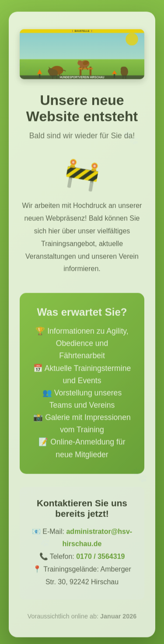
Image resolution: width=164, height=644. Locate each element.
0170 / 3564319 (100, 559)
